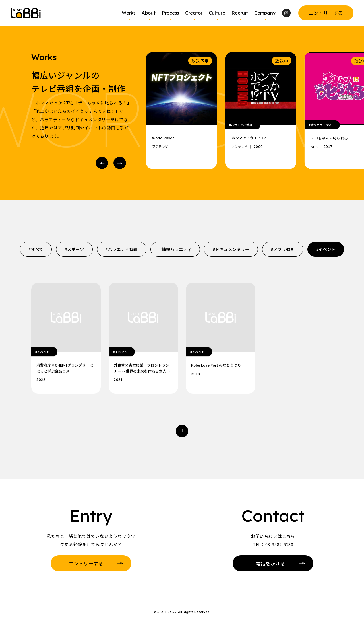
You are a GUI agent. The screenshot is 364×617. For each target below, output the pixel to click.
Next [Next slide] (118, 163)
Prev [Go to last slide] (100, 163)
